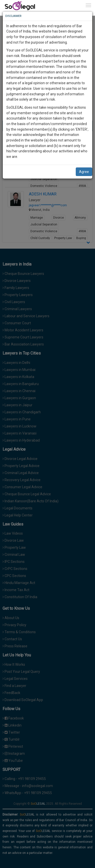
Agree (84, 172)
